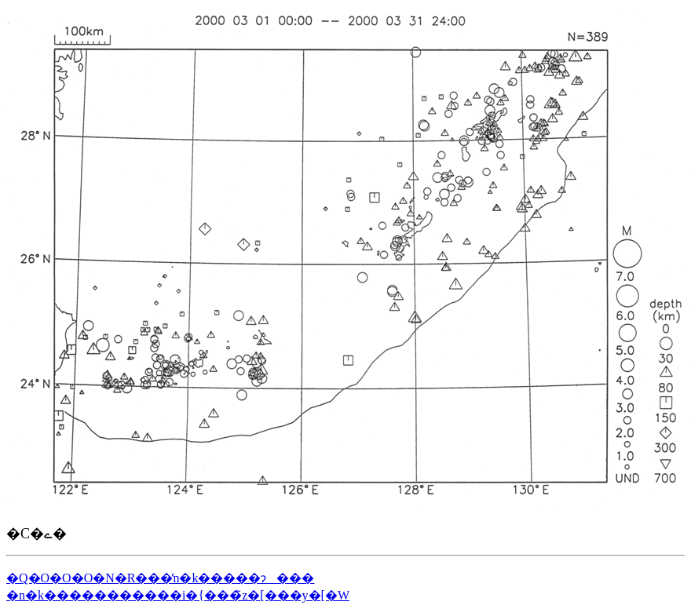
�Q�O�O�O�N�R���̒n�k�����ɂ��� (160, 578)
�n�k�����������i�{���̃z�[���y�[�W (178, 595)
